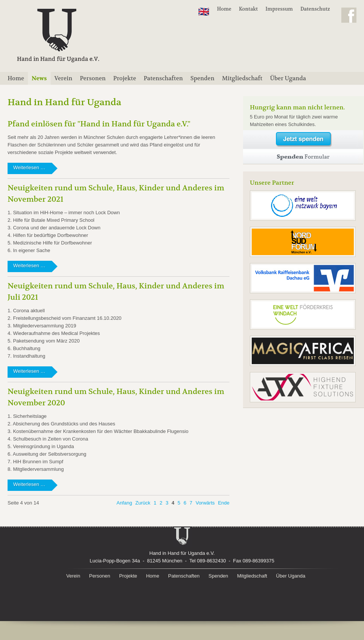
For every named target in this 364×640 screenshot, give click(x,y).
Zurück (143, 503)
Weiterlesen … (38, 169)
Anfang (124, 503)
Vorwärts (205, 503)
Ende (224, 503)
